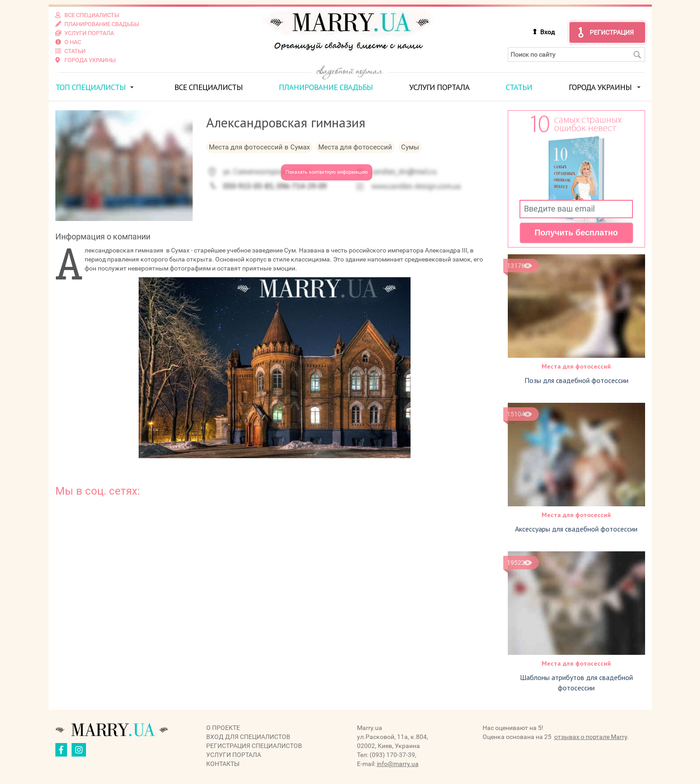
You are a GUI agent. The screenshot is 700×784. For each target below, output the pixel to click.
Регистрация (612, 32)
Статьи (519, 87)
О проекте (223, 728)
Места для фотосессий (576, 366)
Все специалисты (208, 87)
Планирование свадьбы (326, 87)
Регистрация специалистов (254, 746)
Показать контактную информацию (327, 172)
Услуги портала (439, 87)
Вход (547, 32)
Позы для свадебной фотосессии (576, 380)
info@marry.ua (398, 764)
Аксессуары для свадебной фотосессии (576, 529)
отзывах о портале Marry (591, 737)
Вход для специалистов (248, 737)
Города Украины (600, 87)
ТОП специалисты (90, 87)
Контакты (223, 764)
